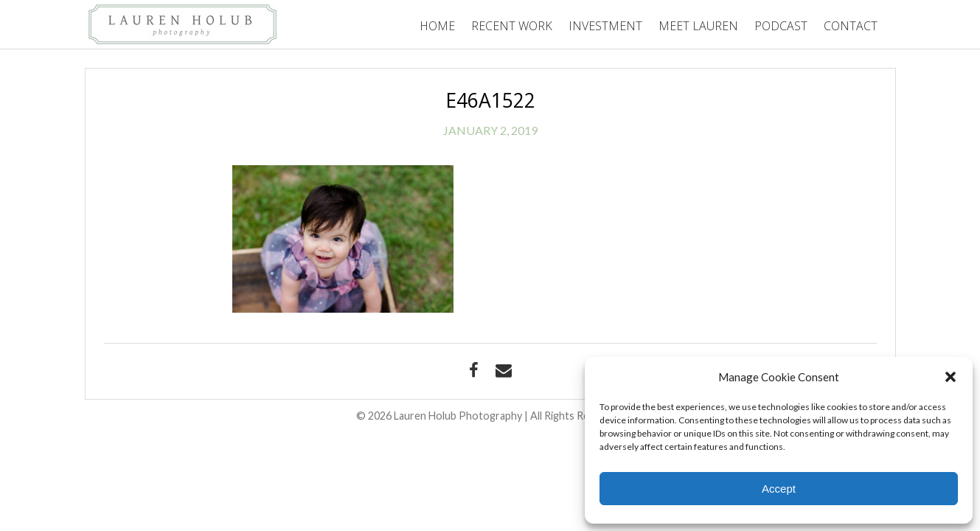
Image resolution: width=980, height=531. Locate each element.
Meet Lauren (698, 26)
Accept (779, 489)
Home (437, 26)
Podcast (781, 26)
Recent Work (512, 26)
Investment (605, 26)
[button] (951, 377)
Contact (851, 26)
